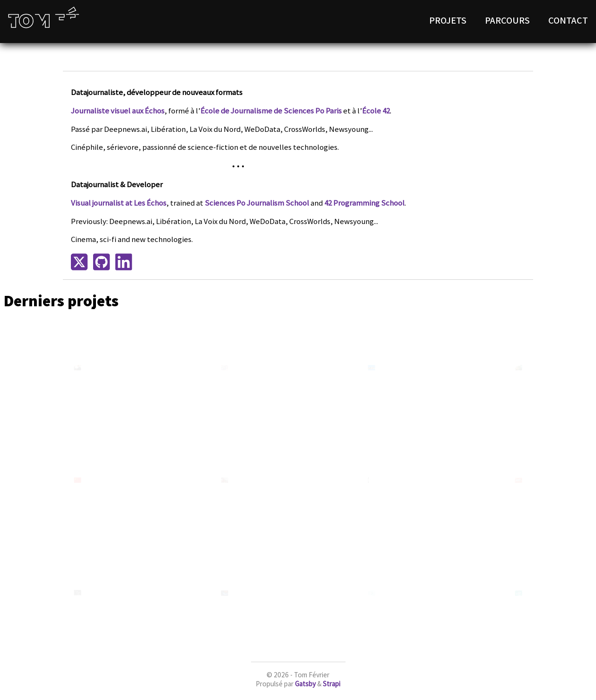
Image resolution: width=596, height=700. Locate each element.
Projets (448, 20)
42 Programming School (364, 203)
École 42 (376, 111)
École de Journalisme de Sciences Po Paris (271, 111)
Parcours (507, 20)
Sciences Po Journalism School (257, 203)
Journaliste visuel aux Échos (118, 111)
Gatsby (305, 684)
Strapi (332, 684)
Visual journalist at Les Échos (119, 203)
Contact (568, 20)
